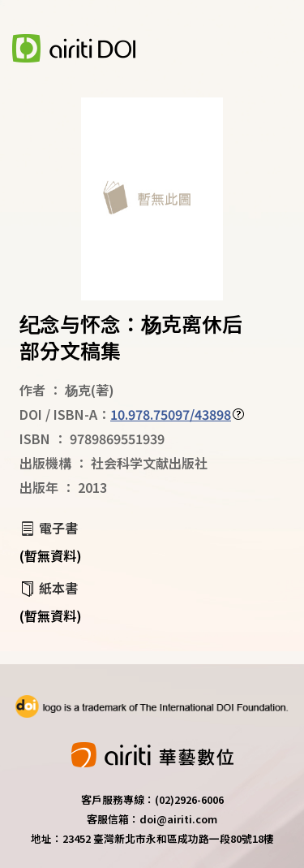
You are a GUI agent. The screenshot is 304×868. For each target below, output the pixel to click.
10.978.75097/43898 (171, 414)
